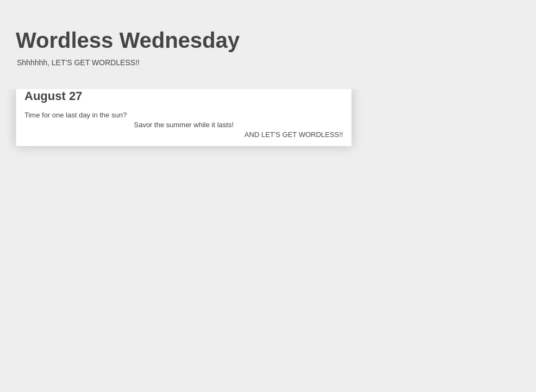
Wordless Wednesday (128, 40)
